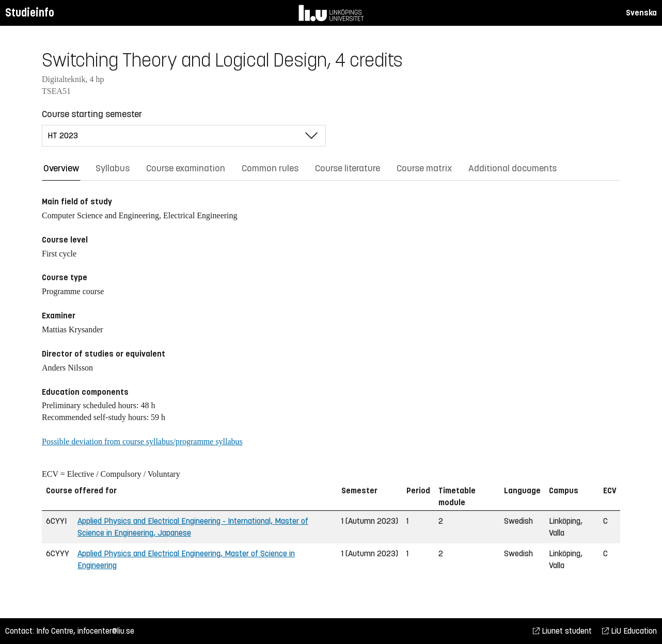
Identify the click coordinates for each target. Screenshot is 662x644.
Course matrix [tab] (424, 168)
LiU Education (629, 631)
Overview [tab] (61, 168)
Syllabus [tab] (113, 168)
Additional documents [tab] (513, 168)
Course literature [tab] (348, 168)
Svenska (641, 13)
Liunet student (562, 631)
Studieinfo (30, 13)
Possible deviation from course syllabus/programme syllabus (142, 441)
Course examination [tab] (186, 168)
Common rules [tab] (270, 168)
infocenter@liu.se (106, 631)
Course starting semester (92, 114)
